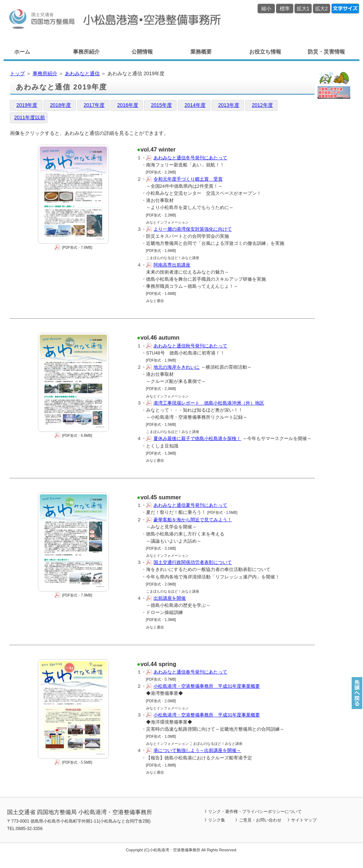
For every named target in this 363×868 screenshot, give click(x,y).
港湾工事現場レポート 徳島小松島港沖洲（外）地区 (209, 403)
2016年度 (128, 105)
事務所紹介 (86, 52)
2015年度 (161, 105)
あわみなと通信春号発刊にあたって (190, 672)
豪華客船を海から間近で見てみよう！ (193, 520)
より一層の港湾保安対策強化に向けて (193, 229)
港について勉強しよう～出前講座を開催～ (197, 751)
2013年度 (228, 105)
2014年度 (195, 105)
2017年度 (94, 105)
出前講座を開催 (170, 598)
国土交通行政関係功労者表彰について (193, 562)
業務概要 (201, 52)
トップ (17, 73)
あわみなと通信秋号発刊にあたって (190, 346)
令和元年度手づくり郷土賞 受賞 (188, 179)
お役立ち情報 (265, 52)
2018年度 (60, 105)
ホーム (22, 52)
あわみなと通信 (82, 73)
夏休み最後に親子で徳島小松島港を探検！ (197, 439)
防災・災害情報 (326, 52)
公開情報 (142, 52)
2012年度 (262, 105)
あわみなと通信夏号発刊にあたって (190, 505)
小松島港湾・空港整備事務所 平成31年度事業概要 (207, 686)
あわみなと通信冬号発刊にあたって (190, 158)
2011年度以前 (30, 117)
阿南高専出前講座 (172, 265)
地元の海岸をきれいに (177, 367)
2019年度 (27, 105)
